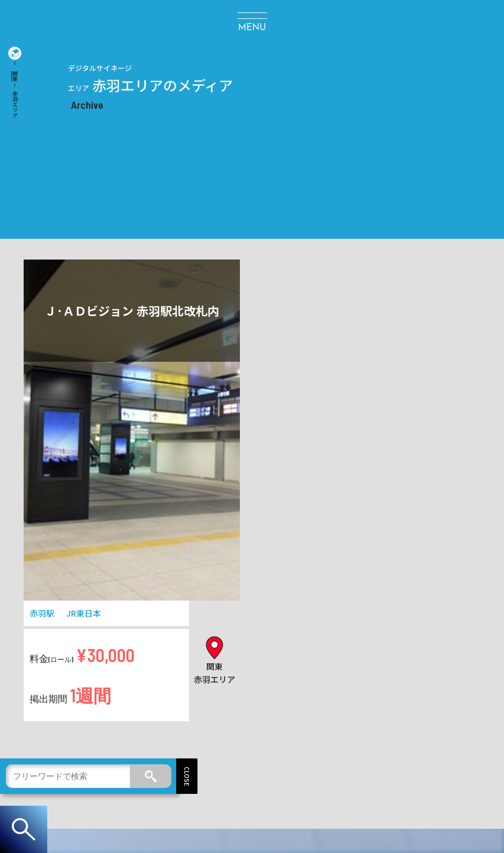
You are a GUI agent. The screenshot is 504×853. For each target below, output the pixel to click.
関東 (15, 76)
